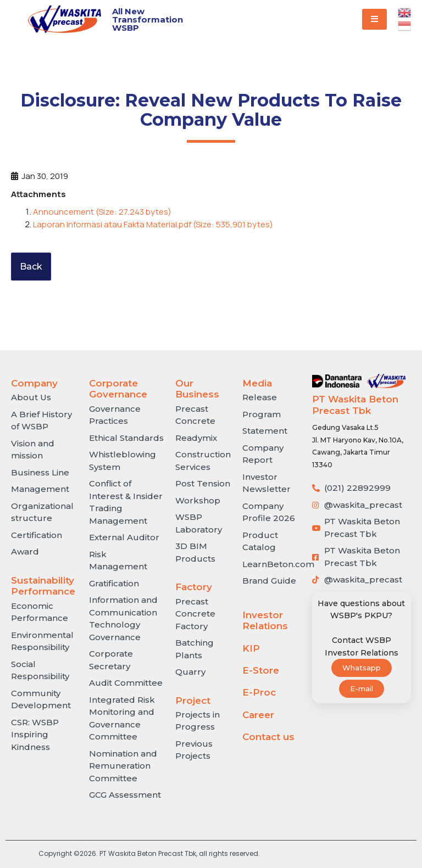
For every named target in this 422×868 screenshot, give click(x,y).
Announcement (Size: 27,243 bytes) (102, 212)
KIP (251, 648)
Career (258, 715)
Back (31, 267)
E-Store (261, 670)
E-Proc (259, 692)
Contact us (268, 737)
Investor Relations (265, 620)
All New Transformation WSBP (148, 19)
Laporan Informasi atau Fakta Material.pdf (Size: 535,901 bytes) (153, 224)
